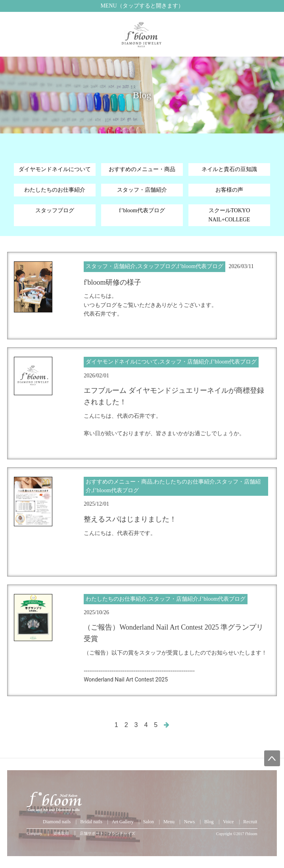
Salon (149, 822)
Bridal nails (91, 822)
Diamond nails (57, 822)
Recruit (250, 822)
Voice (228, 822)
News (189, 822)
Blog (209, 822)
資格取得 (61, 833)
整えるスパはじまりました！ (130, 519)
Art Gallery (123, 822)
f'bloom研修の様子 (112, 282)
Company (34, 833)
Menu (169, 822)
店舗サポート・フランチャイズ (107, 833)
